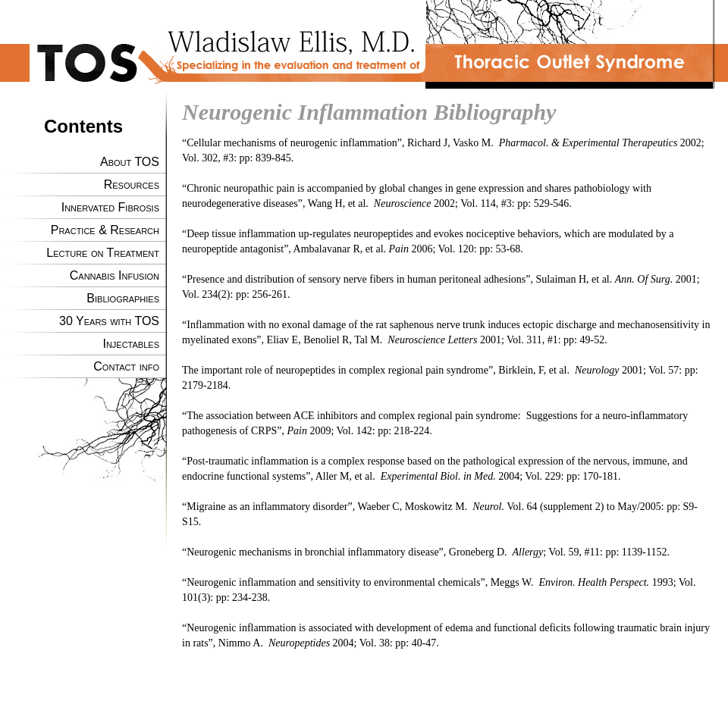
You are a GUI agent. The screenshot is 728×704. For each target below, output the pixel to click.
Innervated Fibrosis (110, 207)
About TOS (130, 162)
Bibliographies (123, 298)
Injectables (131, 344)
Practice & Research (105, 230)
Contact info (126, 366)
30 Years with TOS (109, 321)
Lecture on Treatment (103, 253)
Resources (132, 185)
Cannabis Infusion (115, 275)
